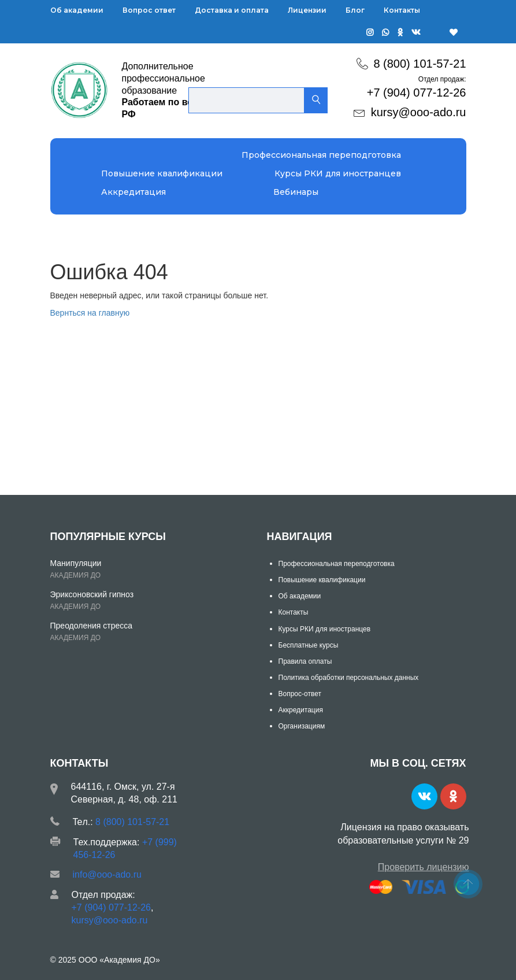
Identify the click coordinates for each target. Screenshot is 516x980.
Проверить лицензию (424, 867)
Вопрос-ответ (300, 694)
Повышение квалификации (162, 173)
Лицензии (307, 10)
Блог (355, 10)
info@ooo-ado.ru (107, 874)
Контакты (402, 10)
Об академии (77, 10)
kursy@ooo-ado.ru (419, 112)
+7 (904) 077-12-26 (417, 93)
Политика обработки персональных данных (349, 678)
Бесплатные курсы (309, 645)
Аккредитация (133, 192)
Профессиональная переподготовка (321, 155)
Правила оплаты (305, 661)
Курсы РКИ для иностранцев (338, 173)
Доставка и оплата (232, 10)
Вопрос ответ (149, 10)
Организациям (302, 726)
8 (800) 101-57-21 (420, 64)
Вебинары (296, 192)
